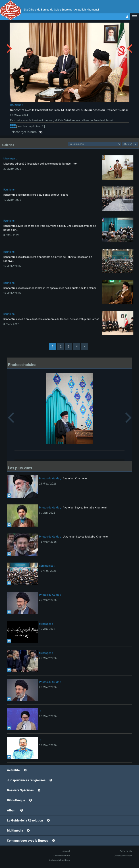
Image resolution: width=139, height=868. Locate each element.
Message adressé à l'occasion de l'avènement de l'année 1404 (40, 164)
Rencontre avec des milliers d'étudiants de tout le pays (36, 195)
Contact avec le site (123, 856)
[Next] (84, 346)
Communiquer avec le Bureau (28, 840)
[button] (135, 17)
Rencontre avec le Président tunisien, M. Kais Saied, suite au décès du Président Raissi (69, 110)
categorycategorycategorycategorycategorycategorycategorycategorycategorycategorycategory (95, 144)
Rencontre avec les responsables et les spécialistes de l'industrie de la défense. (50, 288)
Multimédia (15, 830)
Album (12, 810)
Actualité (13, 770)
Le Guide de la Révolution (25, 820)
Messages (9, 159)
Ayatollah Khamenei (75, 478)
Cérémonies (46, 566)
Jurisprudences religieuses (26, 780)
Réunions (16, 105)
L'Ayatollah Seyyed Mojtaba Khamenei (85, 537)
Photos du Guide (49, 478)
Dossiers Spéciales (20, 790)
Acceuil (66, 851)
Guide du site (126, 851)
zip (40, 132)
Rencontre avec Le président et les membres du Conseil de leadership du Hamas (51, 319)
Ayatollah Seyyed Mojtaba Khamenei (85, 508)
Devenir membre (62, 856)
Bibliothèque (16, 800)
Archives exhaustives (59, 860)
